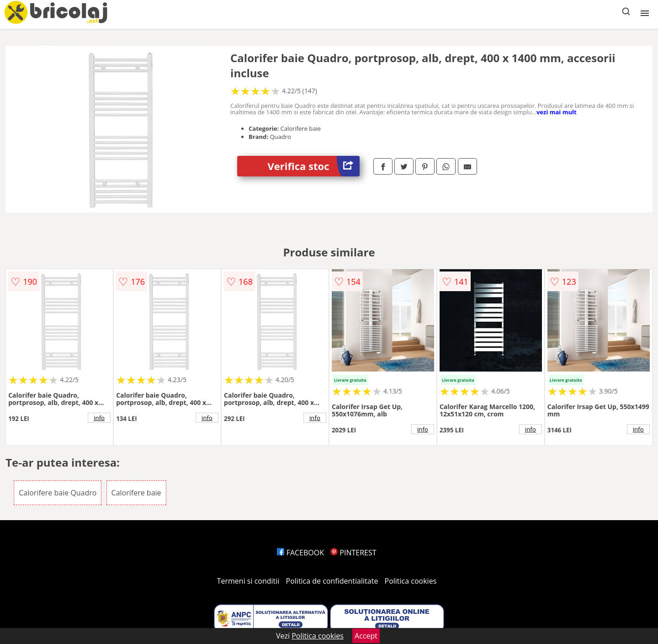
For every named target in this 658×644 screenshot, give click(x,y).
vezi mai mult (557, 112)
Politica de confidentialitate (332, 581)
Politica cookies (411, 581)
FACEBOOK (300, 553)
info (99, 418)
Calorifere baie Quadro (58, 493)
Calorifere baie (136, 493)
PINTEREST (353, 553)
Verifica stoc (314, 166)
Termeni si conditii (248, 581)
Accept (366, 636)
